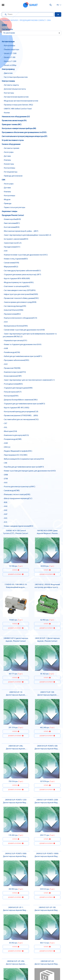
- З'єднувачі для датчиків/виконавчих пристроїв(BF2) (24, 404)
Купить (15, 570)
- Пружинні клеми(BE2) (12, 314)
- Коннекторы (8, 164)
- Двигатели (8, 73)
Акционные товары (9, 211)
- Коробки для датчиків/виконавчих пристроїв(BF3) (23, 467)
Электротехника (8, 81)
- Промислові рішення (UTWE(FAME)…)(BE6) (20, 416)
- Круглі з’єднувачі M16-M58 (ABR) (16, 279)
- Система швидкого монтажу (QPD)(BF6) (19, 290)
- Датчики (7, 156)
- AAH (5, 322)
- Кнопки (6, 113)
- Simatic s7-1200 (10, 61)
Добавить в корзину (15, 574)
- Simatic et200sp (10, 65)
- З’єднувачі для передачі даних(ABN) (18, 388)
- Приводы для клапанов (13, 176)
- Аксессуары (8, 152)
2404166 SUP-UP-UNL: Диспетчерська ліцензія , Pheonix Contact (16, 964)
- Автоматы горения (11, 148)
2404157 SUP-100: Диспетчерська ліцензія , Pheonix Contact (47, 695)
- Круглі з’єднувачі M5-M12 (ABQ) (16, 408)
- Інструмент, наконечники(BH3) (16, 239)
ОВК (3, 180)
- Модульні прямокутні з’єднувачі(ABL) (18, 283)
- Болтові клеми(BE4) (11, 227)
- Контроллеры (9, 46)
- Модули (7, 200)
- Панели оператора (11, 50)
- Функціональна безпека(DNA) (15, 326)
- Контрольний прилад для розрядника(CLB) (21, 412)
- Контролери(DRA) (11, 396)
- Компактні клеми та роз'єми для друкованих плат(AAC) (25, 255)
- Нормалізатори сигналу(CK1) (15, 341)
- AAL (5, 427)
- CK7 (5, 424)
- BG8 (5, 502)
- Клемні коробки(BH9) (12, 219)
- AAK (5, 506)
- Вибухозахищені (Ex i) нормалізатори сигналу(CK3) (23, 459)
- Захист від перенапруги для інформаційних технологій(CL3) (27, 235)
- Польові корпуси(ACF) (12, 392)
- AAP (5, 514)
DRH (49, 20)
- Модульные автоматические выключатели (21, 101)
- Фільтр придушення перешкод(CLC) (18, 499)
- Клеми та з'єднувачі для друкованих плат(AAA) (22, 345)
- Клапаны (7, 160)
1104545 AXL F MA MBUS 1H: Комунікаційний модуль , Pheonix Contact (16, 587)
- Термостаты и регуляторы (14, 208)
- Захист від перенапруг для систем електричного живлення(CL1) (29, 380)
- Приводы (7, 204)
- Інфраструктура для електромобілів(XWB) (20, 294)
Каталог (14, 20)
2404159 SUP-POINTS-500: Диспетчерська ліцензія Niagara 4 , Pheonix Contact (47, 749)
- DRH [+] (7, 447)
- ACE (5, 522)
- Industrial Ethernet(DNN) (13, 310)
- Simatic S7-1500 (10, 54)
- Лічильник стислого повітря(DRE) (17, 495)
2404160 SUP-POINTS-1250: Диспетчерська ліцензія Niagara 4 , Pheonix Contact (16, 803)
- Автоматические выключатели (16, 97)
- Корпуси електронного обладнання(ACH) (20, 318)
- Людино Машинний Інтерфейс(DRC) (18, 451)
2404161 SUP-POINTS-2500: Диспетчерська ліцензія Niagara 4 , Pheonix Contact (47, 803)
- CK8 (5, 463)
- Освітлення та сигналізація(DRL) (16, 286)
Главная (5, 20)
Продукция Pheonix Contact (33, 20)
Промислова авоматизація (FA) (14, 121)
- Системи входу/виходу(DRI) (14, 306)
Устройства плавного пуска (13, 140)
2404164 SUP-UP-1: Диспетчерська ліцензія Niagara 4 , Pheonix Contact (16, 910)
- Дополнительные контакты (14, 89)
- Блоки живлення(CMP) (12, 376)
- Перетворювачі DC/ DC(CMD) (15, 455)
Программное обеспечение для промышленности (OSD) (24, 133)
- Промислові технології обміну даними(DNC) (21, 298)
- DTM (5, 479)
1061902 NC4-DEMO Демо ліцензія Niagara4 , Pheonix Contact (47, 533)
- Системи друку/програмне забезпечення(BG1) (22, 271)
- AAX (5, 483)
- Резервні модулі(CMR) (12, 439)
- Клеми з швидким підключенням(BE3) (18, 526)
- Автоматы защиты (11, 85)
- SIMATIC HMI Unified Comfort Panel (17, 109)
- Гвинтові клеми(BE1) (11, 223)
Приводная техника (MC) (12, 125)
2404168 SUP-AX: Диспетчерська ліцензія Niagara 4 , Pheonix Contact (47, 964)
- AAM (5, 348)
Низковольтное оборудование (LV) (16, 117)
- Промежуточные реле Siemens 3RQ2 (18, 105)
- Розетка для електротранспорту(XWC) (19, 487)
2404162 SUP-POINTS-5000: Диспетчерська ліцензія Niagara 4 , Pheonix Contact (16, 856)
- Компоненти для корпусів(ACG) (16, 435)
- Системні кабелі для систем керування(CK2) (21, 420)
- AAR (5, 251)
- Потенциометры (10, 172)
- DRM (5, 475)
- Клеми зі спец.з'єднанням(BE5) (15, 259)
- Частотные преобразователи (15, 77)
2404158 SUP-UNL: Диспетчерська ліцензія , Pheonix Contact (16, 749)
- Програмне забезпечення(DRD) (16, 360)
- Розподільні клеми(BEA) (13, 384)
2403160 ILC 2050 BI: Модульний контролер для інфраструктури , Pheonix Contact (47, 587)
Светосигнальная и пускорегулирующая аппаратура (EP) (24, 136)
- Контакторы (8, 93)
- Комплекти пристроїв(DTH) (14, 372)
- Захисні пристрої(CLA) (12, 243)
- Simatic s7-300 (9, 57)
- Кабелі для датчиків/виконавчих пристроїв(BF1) (22, 356)
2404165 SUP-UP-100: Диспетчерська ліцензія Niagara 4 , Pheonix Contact (47, 910)
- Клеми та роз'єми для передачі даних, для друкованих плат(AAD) (29, 471)
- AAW (5, 443)
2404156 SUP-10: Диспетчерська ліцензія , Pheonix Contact (16, 695)
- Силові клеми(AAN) (11, 263)
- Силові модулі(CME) (11, 491)
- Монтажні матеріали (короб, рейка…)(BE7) (21, 231)
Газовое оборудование (11, 144)
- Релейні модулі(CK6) (11, 352)
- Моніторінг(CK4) (10, 431)
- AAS (5, 518)
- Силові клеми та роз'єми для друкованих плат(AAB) (24, 330)
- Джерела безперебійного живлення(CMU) (20, 400)
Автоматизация (8, 42)
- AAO (5, 364)
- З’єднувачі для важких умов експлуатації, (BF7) (22, 275)
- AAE (5, 510)
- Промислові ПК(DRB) (12, 368)
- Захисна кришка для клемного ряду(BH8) (20, 302)
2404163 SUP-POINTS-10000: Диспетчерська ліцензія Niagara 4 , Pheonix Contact (47, 856)
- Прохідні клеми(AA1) (12, 247)
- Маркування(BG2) (11, 267)
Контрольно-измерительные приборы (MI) (19, 129)
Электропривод (8, 69)
